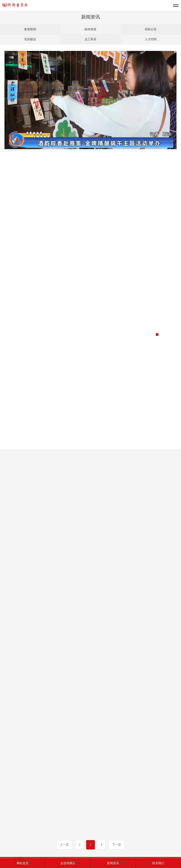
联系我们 (158, 863)
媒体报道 (90, 29)
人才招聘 (151, 39)
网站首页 (23, 863)
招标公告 (151, 29)
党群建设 (30, 39)
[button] (157, 335)
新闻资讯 (113, 863)
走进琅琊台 (68, 863)
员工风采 (90, 39)
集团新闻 (30, 29)
